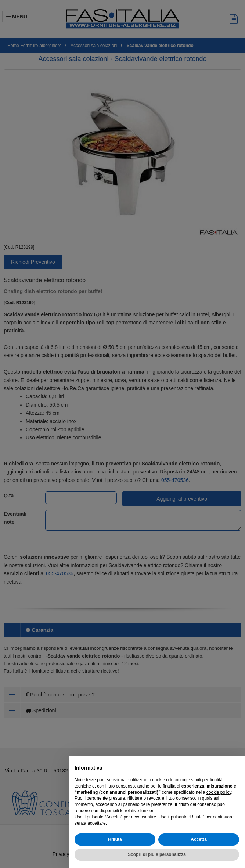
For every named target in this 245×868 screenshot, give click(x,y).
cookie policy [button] (219, 792)
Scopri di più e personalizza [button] (157, 854)
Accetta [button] (199, 839)
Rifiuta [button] (115, 839)
